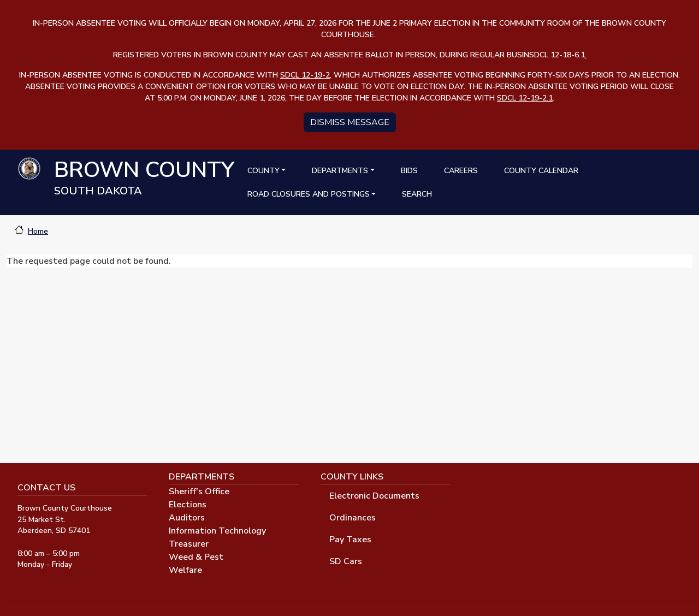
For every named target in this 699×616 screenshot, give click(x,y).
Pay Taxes (350, 540)
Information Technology (217, 531)
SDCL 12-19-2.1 (525, 98)
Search (417, 194)
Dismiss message (350, 122)
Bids (409, 171)
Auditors (187, 518)
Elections (188, 505)
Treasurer (189, 544)
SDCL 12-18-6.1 (558, 55)
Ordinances (353, 518)
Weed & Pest (196, 557)
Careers (461, 171)
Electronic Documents (374, 496)
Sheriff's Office (199, 491)
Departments (340, 171)
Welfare (185, 570)
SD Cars (346, 561)
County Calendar (541, 171)
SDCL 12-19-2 (305, 75)
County (263, 171)
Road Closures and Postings (309, 194)
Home (38, 231)
